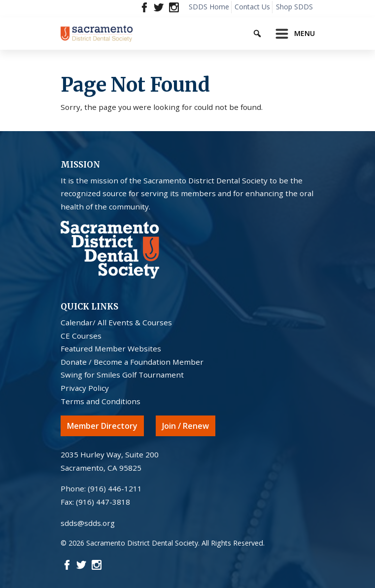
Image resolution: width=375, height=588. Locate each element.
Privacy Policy (85, 388)
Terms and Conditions (101, 401)
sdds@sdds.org (88, 523)
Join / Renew (186, 426)
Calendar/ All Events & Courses (116, 322)
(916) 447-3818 (103, 502)
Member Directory (102, 426)
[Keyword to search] (266, 32)
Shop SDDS (294, 7)
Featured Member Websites (111, 348)
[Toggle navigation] (292, 34)
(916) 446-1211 (115, 488)
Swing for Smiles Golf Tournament (122, 375)
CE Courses (81, 336)
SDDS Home (209, 7)
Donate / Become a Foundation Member (132, 362)
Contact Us (252, 7)
